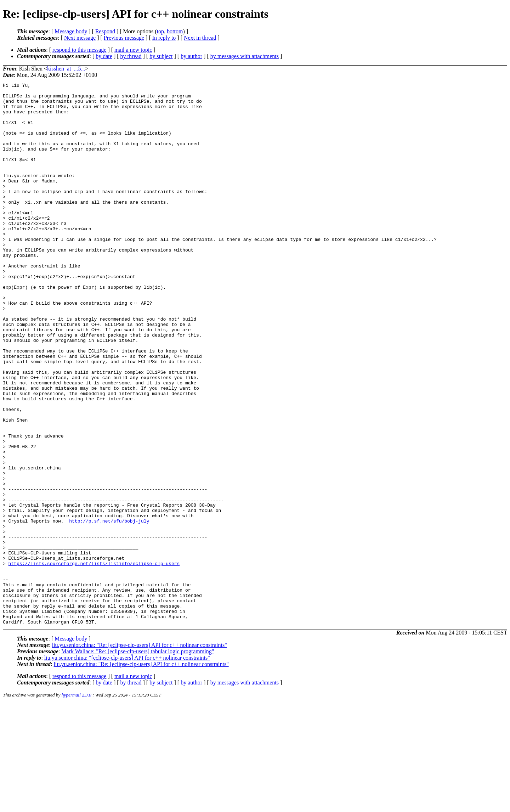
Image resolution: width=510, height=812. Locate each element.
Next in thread (200, 38)
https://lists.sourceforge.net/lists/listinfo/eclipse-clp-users (94, 660)
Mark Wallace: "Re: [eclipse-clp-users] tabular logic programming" (138, 760)
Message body (71, 31)
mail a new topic (133, 50)
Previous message (124, 38)
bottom (175, 31)
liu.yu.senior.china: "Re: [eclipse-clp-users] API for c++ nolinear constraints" (140, 753)
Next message (80, 38)
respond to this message (79, 50)
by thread (131, 56)
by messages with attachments (245, 56)
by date (104, 56)
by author (191, 56)
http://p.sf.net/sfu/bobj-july (109, 609)
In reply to (164, 38)
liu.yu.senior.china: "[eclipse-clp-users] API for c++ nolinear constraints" (127, 766)
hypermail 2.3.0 (76, 803)
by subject (161, 56)
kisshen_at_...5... (66, 69)
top (160, 31)
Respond (105, 31)
